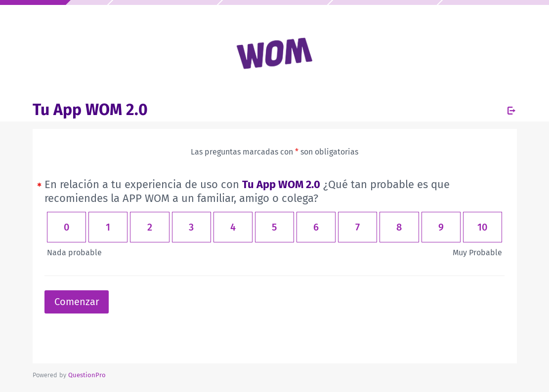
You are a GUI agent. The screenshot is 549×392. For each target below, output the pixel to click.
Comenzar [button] (77, 302)
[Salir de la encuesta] (511, 111)
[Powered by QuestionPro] (87, 375)
